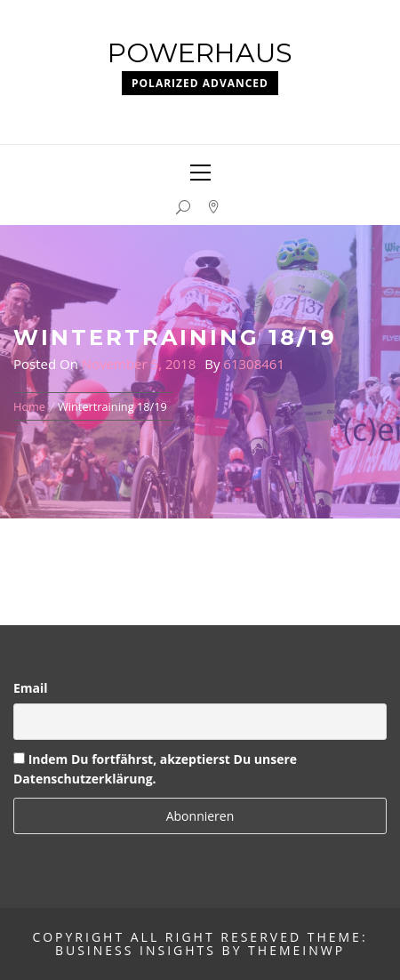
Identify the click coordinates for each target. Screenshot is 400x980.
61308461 (254, 364)
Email (31, 688)
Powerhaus (200, 53)
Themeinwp (296, 950)
